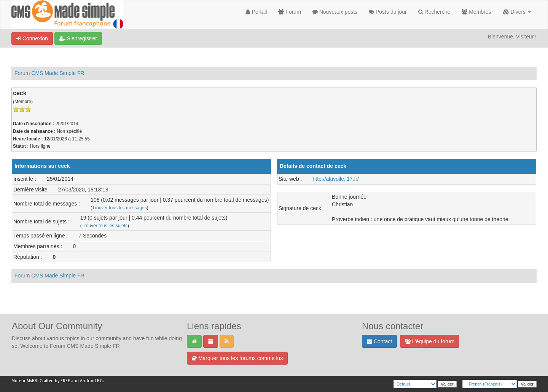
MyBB (32, 381)
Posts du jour (388, 12)
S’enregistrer (78, 38)
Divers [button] (517, 12)
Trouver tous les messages (119, 208)
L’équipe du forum (430, 341)
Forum (289, 12)
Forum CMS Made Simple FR (49, 73)
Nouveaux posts (335, 12)
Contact (379, 341)
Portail (256, 12)
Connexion (32, 38)
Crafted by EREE (55, 381)
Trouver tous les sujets (105, 226)
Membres (476, 12)
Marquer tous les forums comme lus (237, 358)
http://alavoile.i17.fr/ (335, 179)
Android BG (91, 381)
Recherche (434, 12)
